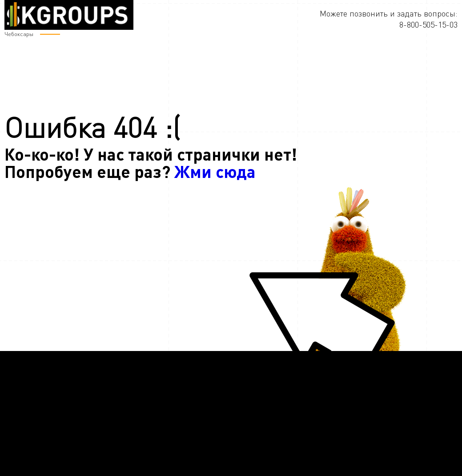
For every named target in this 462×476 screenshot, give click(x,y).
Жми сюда (215, 171)
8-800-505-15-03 (428, 24)
